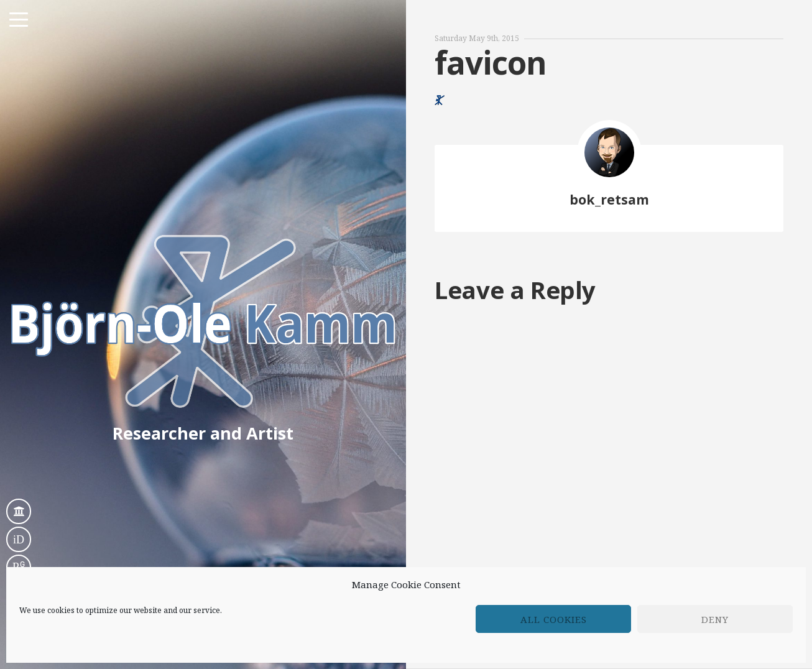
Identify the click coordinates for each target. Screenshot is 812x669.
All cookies (554, 619)
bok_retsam (609, 199)
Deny (715, 619)
